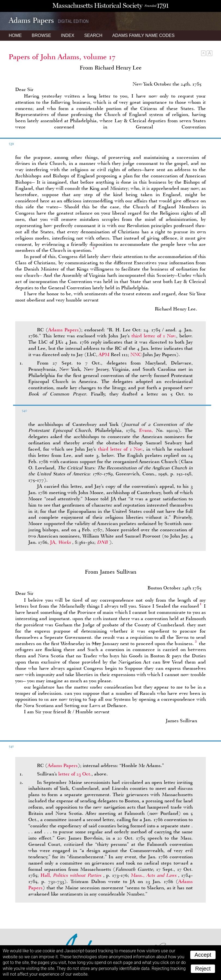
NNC (136, 354)
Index (68, 35)
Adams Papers (63, 330)
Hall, (72, 875)
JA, (61, 542)
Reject (203, 969)
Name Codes (144, 35)
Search (93, 35)
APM (104, 354)
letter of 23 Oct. (75, 774)
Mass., (155, 875)
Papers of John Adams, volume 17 (62, 57)
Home (15, 35)
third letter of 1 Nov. (154, 336)
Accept (203, 955)
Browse (41, 35)
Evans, (146, 430)
